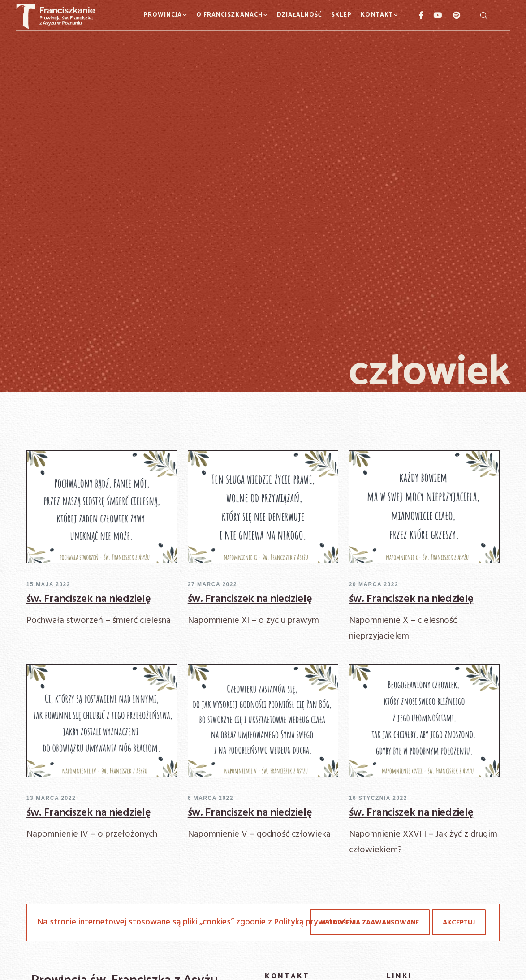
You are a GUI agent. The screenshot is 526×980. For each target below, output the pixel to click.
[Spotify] (452, 15)
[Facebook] (417, 15)
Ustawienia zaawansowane (370, 923)
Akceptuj (459, 923)
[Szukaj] (483, 15)
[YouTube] (433, 15)
